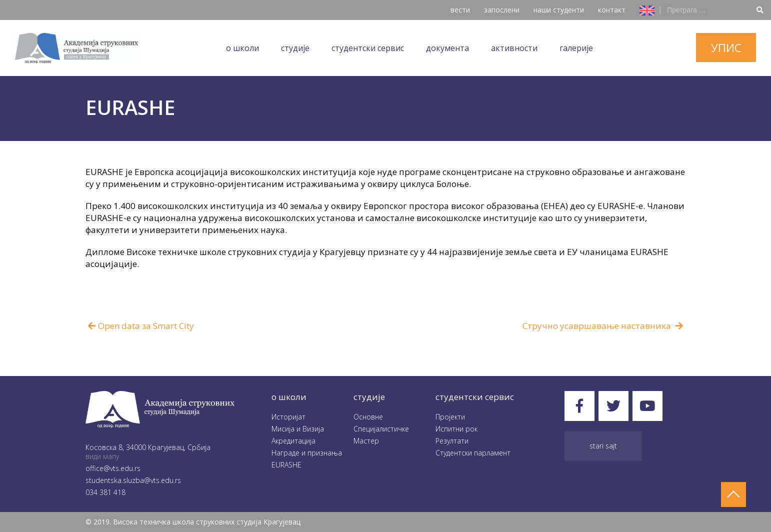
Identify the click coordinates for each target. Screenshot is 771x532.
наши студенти (559, 10)
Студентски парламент (473, 453)
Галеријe (576, 48)
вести (460, 10)
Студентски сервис (368, 48)
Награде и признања (307, 453)
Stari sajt (603, 446)
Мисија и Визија (298, 429)
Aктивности (514, 48)
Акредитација (293, 441)
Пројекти (450, 417)
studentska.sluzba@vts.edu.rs (133, 480)
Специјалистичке (381, 429)
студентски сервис (475, 397)
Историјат (288, 417)
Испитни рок (456, 429)
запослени (502, 10)
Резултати (452, 441)
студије (369, 397)
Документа (447, 48)
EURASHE (286, 465)
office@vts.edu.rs (113, 468)
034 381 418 (105, 492)
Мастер (366, 441)
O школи (242, 48)
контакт (612, 10)
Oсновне (368, 417)
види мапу (102, 456)
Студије (295, 48)
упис (726, 47)
